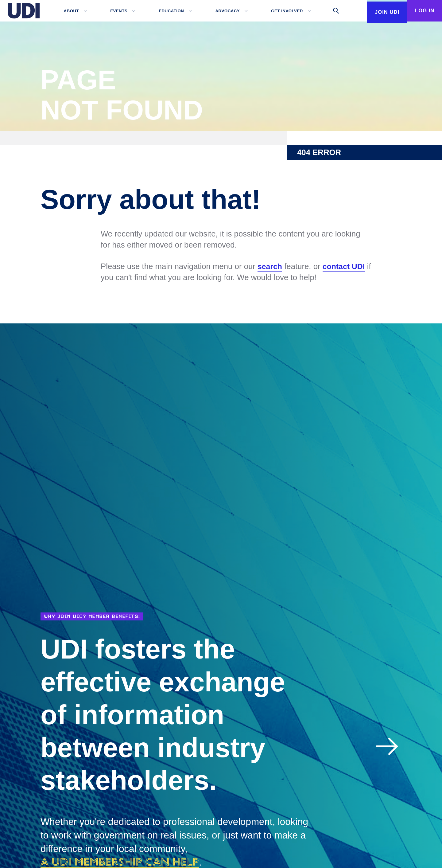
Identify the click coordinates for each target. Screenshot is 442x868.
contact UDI (345, 267)
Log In (422, 11)
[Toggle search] (328, 11)
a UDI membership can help (125, 862)
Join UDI (379, 32)
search (270, 267)
